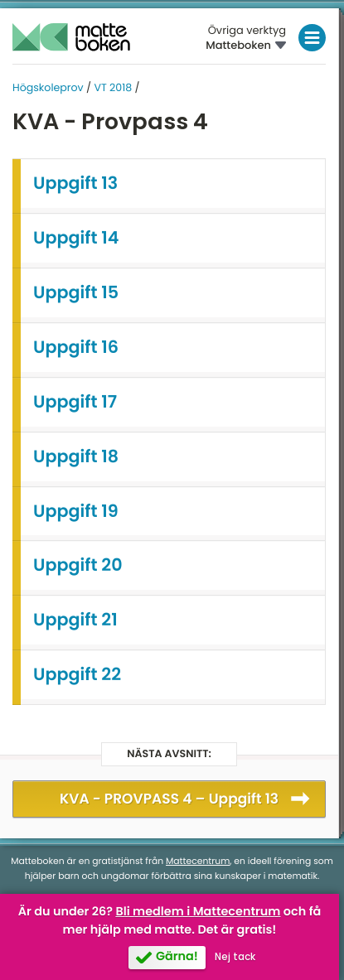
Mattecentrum (198, 861)
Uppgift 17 (75, 402)
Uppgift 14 (76, 238)
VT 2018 (113, 88)
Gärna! (177, 957)
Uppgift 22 (77, 675)
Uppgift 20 (78, 565)
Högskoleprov (48, 88)
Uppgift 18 (76, 457)
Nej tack (235, 957)
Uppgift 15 (76, 293)
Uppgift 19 (76, 512)
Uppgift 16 (76, 348)
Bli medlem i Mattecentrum (198, 912)
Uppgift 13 (75, 183)
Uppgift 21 (75, 620)
